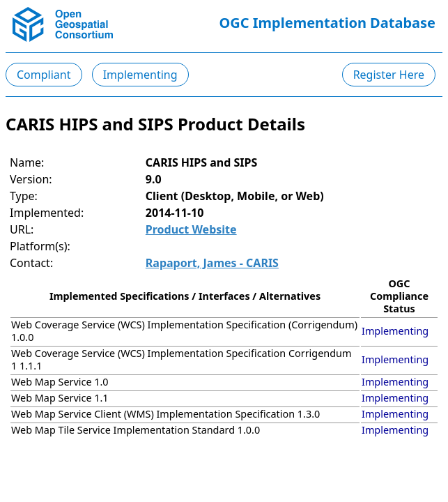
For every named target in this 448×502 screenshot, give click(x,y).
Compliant (44, 75)
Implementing (140, 75)
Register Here (389, 75)
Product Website (191, 229)
